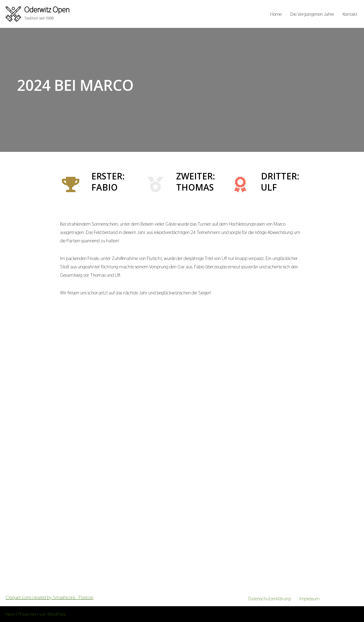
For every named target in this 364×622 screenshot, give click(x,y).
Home (276, 14)
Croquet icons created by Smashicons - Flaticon (50, 597)
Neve (10, 614)
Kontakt (350, 14)
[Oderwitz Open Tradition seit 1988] (37, 14)
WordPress (56, 614)
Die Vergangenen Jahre (312, 14)
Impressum (310, 599)
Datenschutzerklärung (269, 599)
